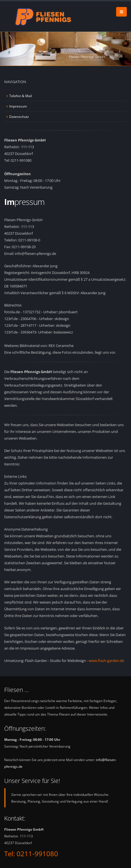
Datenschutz (19, 117)
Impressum (18, 106)
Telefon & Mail (21, 96)
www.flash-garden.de (106, 661)
